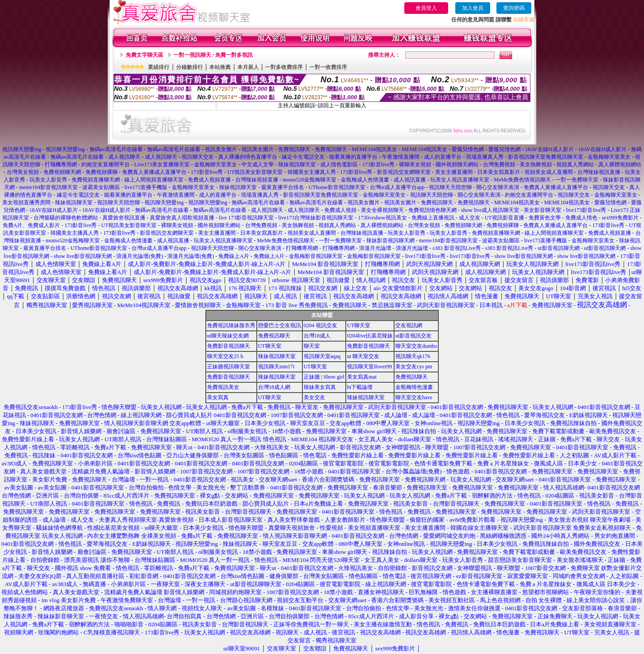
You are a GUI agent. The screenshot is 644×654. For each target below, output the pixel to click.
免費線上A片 (234, 256)
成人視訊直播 (410, 180)
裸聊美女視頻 (415, 165)
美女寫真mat (362, 377)
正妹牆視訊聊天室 (229, 367)
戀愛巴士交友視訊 (280, 325)
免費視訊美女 (223, 387)
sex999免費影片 (620, 218)
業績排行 (159, 67)
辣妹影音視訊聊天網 (390, 241)
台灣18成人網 (274, 387)
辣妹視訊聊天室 (297, 165)
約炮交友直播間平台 (106, 165)
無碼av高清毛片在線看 (116, 149)
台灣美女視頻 (23, 172)
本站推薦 (220, 67)
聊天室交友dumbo (416, 346)
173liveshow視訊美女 (382, 218)
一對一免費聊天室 (577, 180)
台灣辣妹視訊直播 (599, 172)
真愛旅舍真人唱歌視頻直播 (182, 218)
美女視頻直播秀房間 (26, 203)
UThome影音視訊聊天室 (337, 187)
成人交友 (470, 218)
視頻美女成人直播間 (549, 172)
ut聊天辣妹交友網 (228, 336)
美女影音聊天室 (542, 210)
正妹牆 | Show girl (324, 377)
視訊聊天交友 (198, 157)
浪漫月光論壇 (375, 248)
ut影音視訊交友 (413, 336)
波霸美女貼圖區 (101, 187)
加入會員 (473, 8)
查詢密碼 (514, 8)
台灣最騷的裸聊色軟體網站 (66, 218)
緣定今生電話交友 (303, 157)
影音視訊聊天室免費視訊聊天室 (546, 157)
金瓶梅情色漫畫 (414, 387)
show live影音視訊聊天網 (83, 256)
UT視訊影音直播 (504, 218)
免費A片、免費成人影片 (32, 225)
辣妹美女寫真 (320, 387)
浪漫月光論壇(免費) (140, 256)
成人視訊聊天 (124, 157)
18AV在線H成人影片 (549, 149)
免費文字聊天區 (144, 55)
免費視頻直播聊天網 (96, 180)
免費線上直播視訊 (433, 218)
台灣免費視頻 (499, 165)
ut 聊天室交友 (363, 356)
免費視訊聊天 (294, 149)
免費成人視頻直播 (209, 180)
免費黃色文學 (545, 218)
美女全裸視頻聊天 (382, 210)
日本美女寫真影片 (499, 172)
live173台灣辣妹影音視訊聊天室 (316, 218)
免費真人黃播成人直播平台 (154, 172)
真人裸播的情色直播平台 (248, 157)
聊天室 (312, 346)
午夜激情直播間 (401, 157)
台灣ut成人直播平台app (397, 187)
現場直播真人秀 (485, 157)
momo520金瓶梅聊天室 (310, 180)
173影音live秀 (378, 165)
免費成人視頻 (340, 210)
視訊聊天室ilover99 (369, 367)
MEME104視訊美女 (374, 149)
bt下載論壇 (360, 387)
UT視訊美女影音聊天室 (255, 172)
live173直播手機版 (146, 187)
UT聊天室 (359, 325)
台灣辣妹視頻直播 (257, 180)
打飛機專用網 (61, 165)
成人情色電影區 (339, 165)
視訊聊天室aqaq (322, 356)
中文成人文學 (258, 165)
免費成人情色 (581, 218)
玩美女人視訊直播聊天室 (460, 180)
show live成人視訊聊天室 (490, 210)
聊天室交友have (414, 397)
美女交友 (314, 397)
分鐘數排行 (190, 67)
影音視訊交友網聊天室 (404, 172)
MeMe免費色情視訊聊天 (522, 180)
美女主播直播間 (454, 172)
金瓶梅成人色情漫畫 (365, 180)
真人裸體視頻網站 (620, 165)
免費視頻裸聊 (102, 172)
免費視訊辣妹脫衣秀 (231, 325)
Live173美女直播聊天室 (162, 165)
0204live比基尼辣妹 (370, 336)
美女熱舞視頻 (536, 165)
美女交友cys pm (414, 367)
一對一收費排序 (328, 67)
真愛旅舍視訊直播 (124, 218)
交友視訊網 (409, 325)
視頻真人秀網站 (575, 165)
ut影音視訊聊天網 (558, 248)
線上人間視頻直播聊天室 (154, 180)
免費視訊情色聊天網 (432, 210)
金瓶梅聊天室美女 (609, 157)
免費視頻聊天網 (62, 172)
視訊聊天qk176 (413, 356)
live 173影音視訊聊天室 (246, 218)
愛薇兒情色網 (468, 149)
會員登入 (426, 8)
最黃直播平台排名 (283, 187)
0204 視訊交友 (320, 325)
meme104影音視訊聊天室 (49, 187)
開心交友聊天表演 (498, 187)
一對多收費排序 (284, 67)
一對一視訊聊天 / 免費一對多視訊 (213, 55)
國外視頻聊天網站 (457, 165)
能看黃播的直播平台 (353, 157)
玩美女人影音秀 (48, 180)
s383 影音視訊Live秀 (457, 248)
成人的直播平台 (443, 157)
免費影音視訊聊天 (229, 346)
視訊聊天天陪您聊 (450, 187)
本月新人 (248, 67)
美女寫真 (218, 397)
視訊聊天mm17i (276, 367)
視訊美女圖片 (221, 149)
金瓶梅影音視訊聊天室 (316, 256)
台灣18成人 (317, 336)
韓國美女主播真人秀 (312, 172)
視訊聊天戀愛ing (22, 149)
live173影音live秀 (586, 210)
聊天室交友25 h (225, 356)
